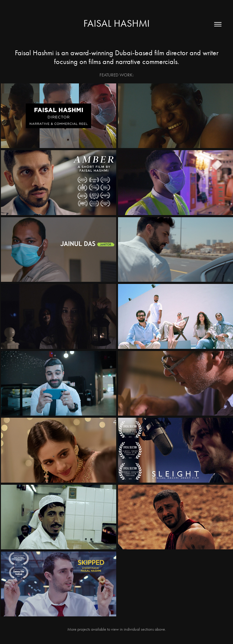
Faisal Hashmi (116, 23)
